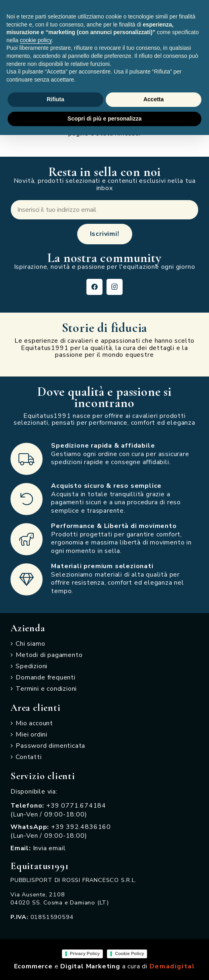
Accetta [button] (154, 99)
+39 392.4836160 (81, 827)
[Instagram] (115, 287)
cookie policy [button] (36, 40)
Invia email (49, 848)
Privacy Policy (85, 953)
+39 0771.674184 (76, 806)
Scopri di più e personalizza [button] (104, 119)
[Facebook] (94, 287)
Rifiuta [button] (55, 99)
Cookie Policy (129, 953)
